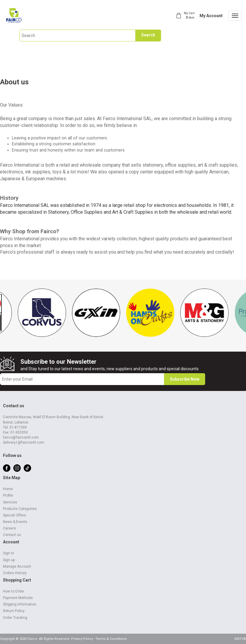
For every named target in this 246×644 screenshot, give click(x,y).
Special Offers (15, 515)
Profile (8, 495)
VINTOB (240, 639)
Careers (9, 528)
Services (10, 502)
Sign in (8, 553)
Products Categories (20, 509)
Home (8, 489)
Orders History (15, 573)
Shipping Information (20, 604)
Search (148, 35)
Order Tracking (15, 618)
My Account (211, 16)
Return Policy (14, 611)
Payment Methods (18, 598)
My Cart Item (189, 15)
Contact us (12, 535)
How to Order (14, 591)
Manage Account (17, 566)
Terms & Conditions (111, 639)
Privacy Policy (82, 639)
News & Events (15, 522)
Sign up (9, 560)
